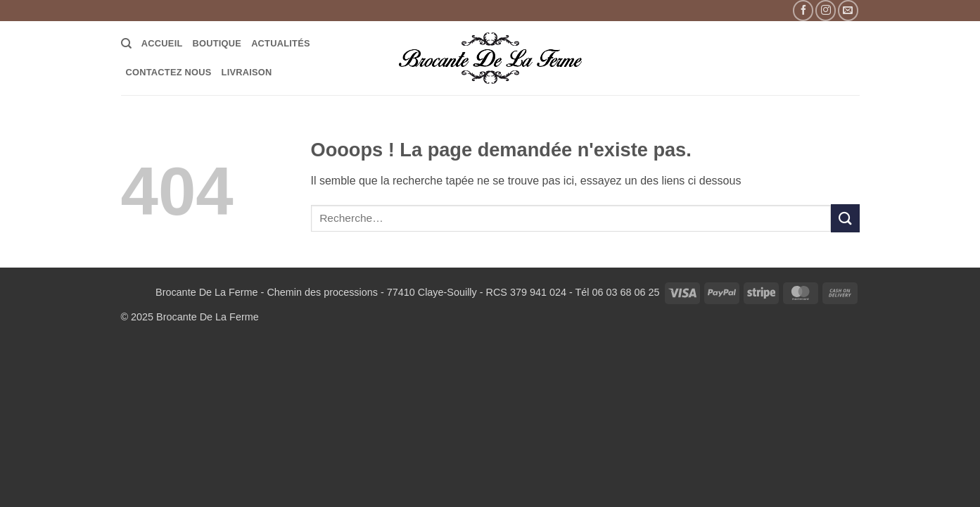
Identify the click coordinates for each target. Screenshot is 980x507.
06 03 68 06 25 (625, 292)
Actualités (281, 43)
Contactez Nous (169, 72)
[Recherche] (126, 44)
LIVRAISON (247, 72)
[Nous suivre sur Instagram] (826, 10)
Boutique (217, 43)
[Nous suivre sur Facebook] (803, 10)
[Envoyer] (845, 218)
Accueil (162, 43)
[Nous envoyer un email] (848, 10)
